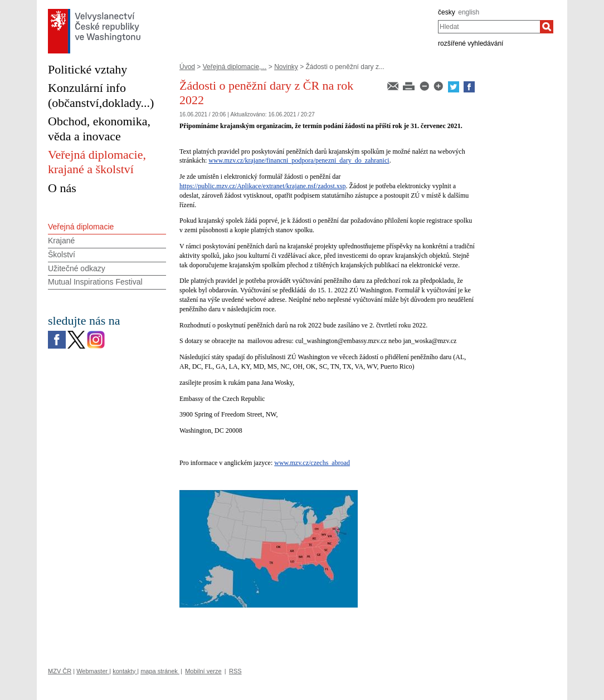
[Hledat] (547, 27)
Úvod (187, 67)
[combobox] (489, 27)
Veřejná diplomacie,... (235, 67)
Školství (62, 254)
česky (447, 12)
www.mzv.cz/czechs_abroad (312, 463)
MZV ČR (60, 671)
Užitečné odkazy (77, 268)
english (469, 12)
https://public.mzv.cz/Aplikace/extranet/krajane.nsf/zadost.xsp (262, 186)
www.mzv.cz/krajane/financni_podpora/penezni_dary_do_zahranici (299, 160)
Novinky (286, 67)
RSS (235, 671)
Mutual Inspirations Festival (95, 282)
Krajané (61, 241)
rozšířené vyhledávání (471, 43)
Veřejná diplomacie (81, 227)
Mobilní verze (203, 671)
